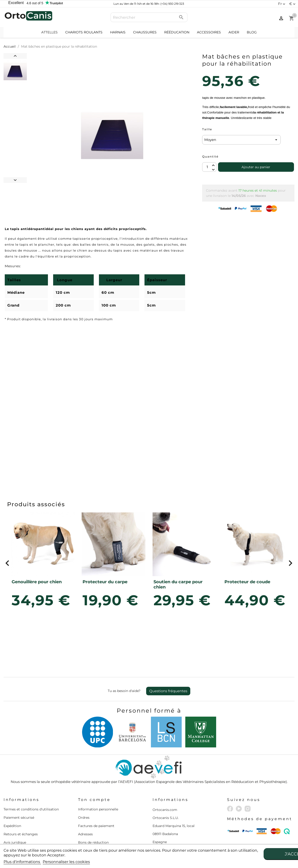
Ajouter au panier (256, 167)
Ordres (84, 818)
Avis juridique (15, 842)
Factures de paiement (96, 826)
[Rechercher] (149, 17)
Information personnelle (98, 809)
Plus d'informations (22, 862)
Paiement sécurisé (19, 818)
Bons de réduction (93, 842)
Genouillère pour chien (37, 582)
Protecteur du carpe (105, 582)
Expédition (12, 826)
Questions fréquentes (168, 691)
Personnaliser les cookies (66, 862)
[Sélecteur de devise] (293, 4)
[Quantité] (209, 167)
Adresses (85, 834)
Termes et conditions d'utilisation (31, 809)
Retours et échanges (21, 834)
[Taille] (241, 140)
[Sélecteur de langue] (282, 4)
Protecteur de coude (247, 582)
